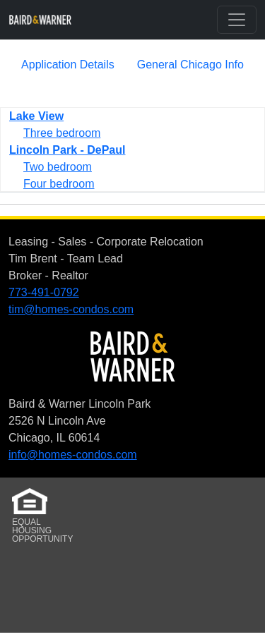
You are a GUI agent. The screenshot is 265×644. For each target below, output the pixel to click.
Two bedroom (58, 167)
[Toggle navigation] (237, 20)
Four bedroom (59, 184)
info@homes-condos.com (73, 455)
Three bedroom (62, 133)
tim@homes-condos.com (71, 309)
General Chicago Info (190, 65)
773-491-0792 (44, 292)
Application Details (68, 65)
